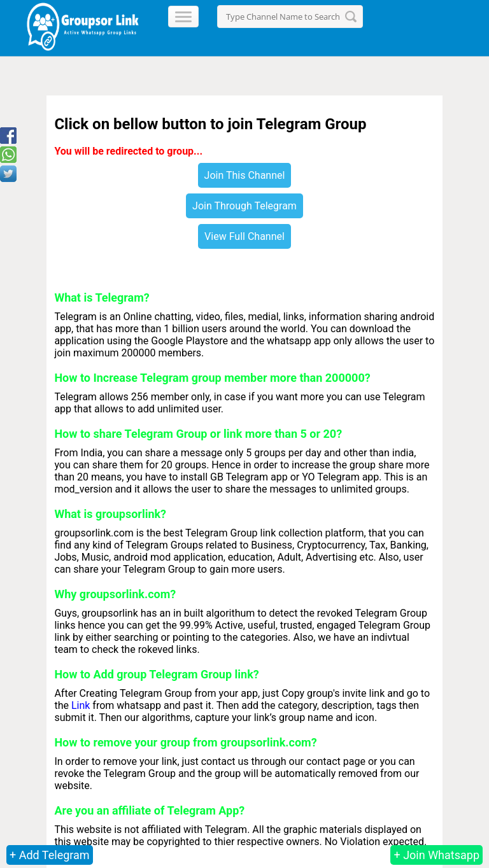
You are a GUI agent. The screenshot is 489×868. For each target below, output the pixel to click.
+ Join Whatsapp (436, 855)
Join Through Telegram (244, 206)
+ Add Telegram (50, 855)
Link (81, 705)
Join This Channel (245, 175)
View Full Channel (244, 236)
